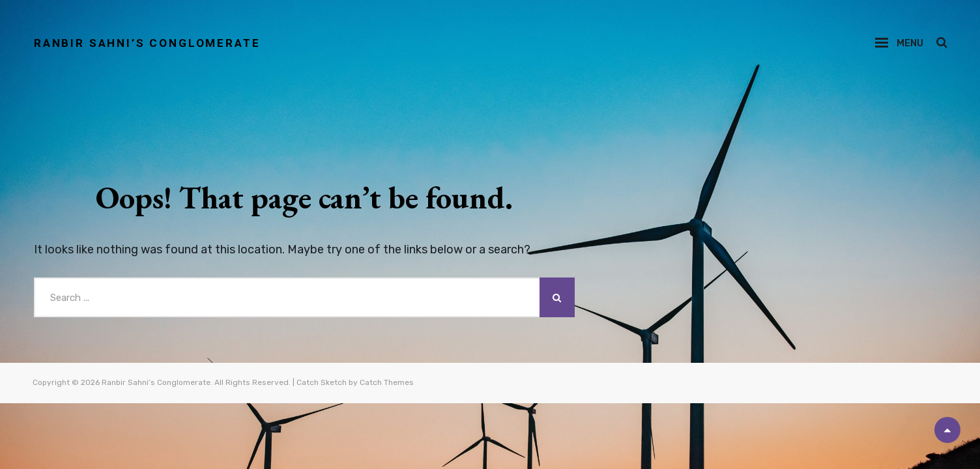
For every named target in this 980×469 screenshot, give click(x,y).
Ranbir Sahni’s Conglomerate (153, 43)
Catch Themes (387, 383)
